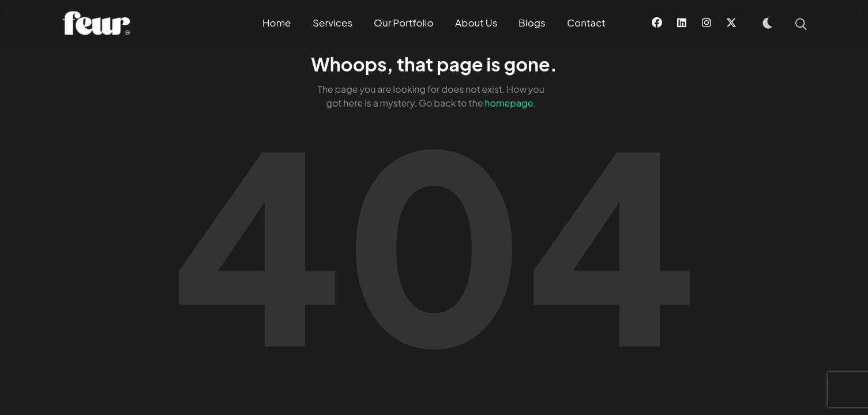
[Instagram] (707, 23)
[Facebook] (657, 23)
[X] (731, 23)
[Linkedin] (682, 23)
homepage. (510, 103)
